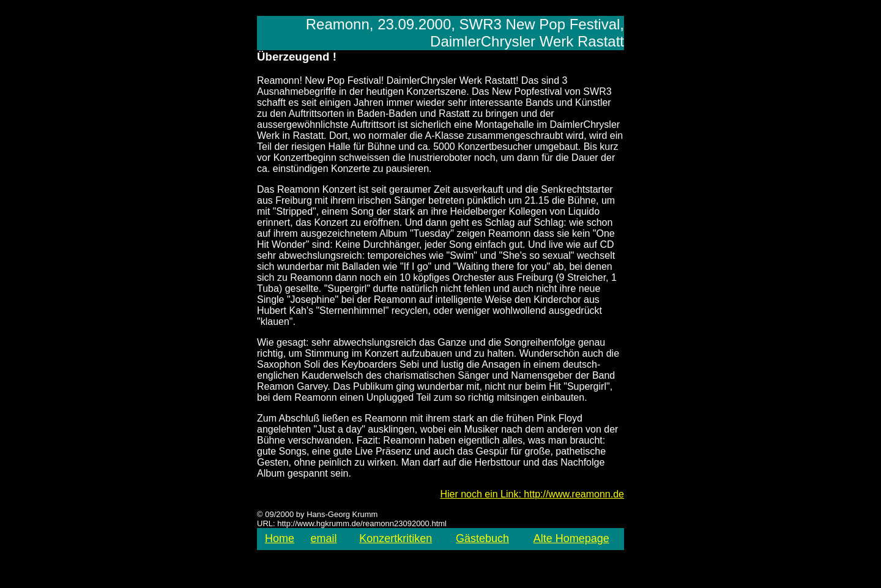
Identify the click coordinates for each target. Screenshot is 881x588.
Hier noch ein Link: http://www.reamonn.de (532, 494)
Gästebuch (482, 538)
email (323, 538)
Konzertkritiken (396, 538)
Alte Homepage (571, 538)
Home (280, 538)
